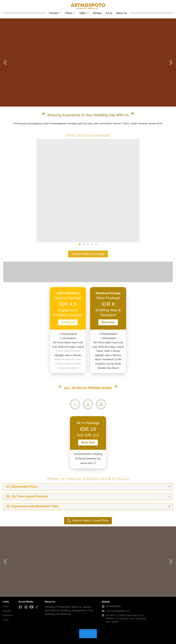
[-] (20, 607)
